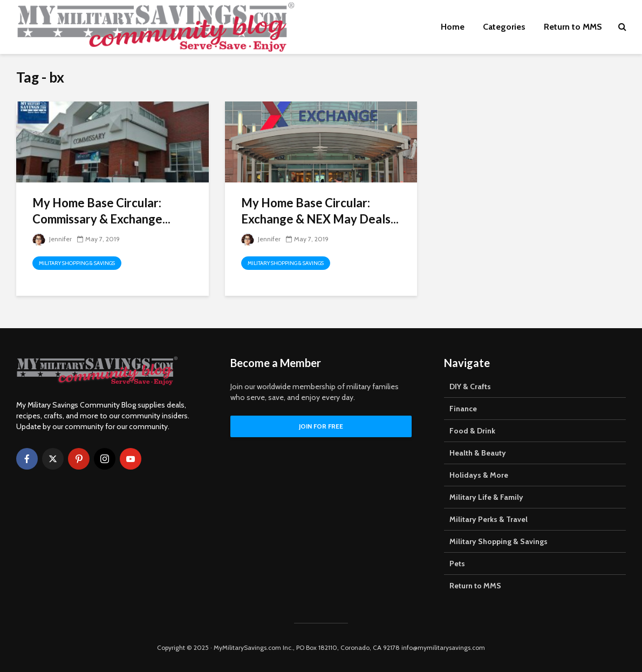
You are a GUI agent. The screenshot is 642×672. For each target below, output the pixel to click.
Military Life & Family (486, 497)
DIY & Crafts (470, 386)
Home (453, 27)
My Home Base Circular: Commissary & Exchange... (101, 211)
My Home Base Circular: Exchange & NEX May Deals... (320, 211)
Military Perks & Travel (489, 519)
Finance (463, 409)
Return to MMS (573, 27)
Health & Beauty (478, 453)
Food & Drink (472, 431)
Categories (504, 27)
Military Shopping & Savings (77, 263)
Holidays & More (479, 475)
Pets (457, 564)
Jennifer (52, 239)
